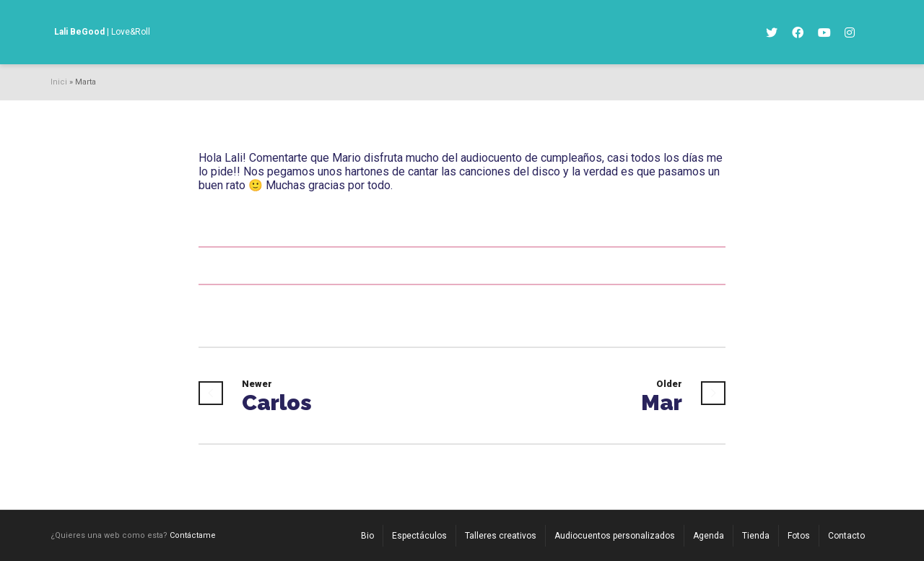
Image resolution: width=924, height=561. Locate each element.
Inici (59, 82)
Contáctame (193, 535)
